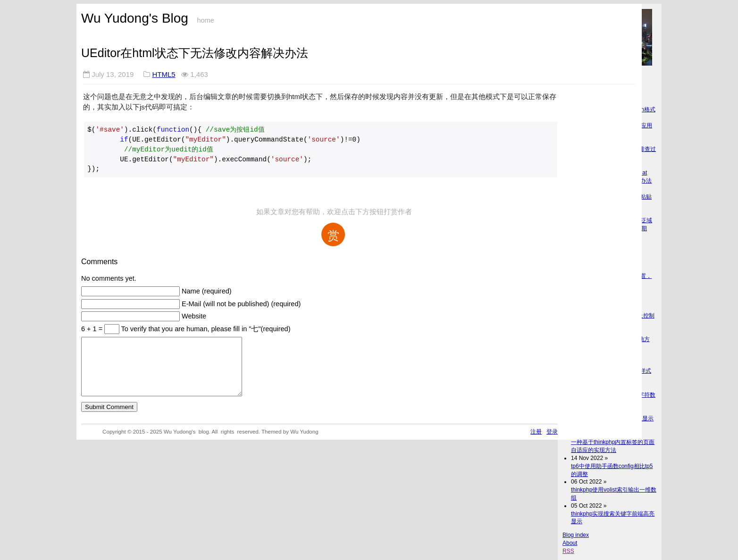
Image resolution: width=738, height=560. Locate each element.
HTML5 (164, 74)
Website (194, 316)
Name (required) (207, 291)
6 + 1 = (93, 329)
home (205, 20)
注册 (536, 443)
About (570, 543)
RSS (568, 551)
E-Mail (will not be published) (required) (241, 304)
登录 (552, 443)
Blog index (576, 535)
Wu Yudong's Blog (135, 18)
